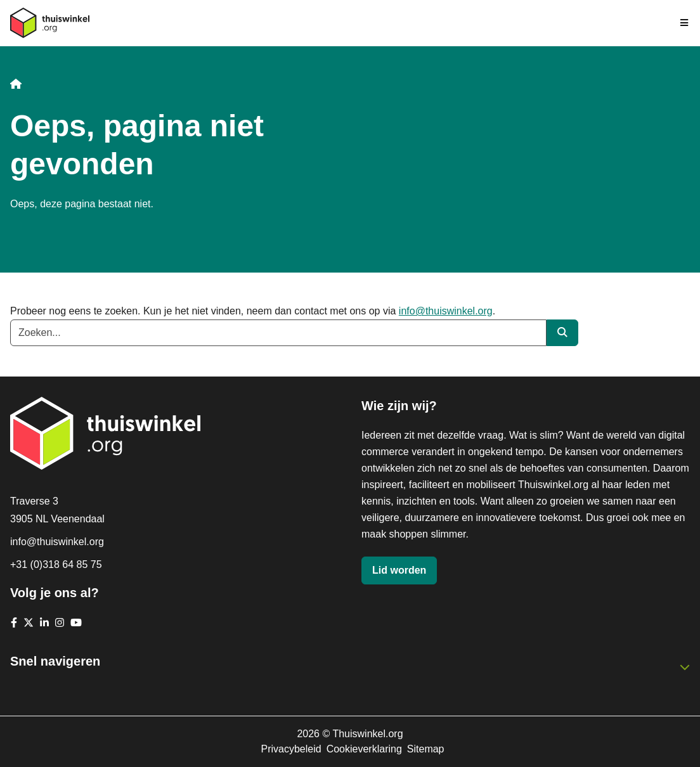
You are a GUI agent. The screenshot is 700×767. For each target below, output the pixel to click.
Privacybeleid (291, 749)
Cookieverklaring (364, 749)
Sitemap (426, 749)
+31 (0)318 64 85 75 (56, 564)
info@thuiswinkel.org (446, 311)
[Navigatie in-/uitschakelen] (685, 23)
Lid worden (399, 570)
